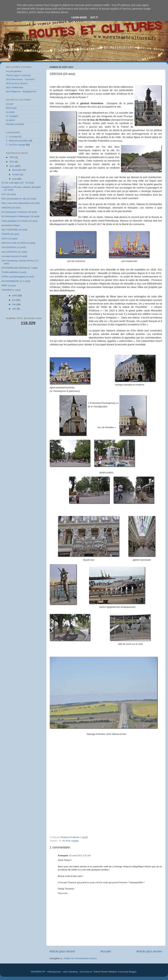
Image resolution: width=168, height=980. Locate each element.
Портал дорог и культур (18, 75)
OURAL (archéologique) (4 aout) (18, 277)
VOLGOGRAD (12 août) (14, 247)
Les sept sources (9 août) (14, 256)
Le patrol (10, 120)
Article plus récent (62, 951)
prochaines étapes (11, 225)
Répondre (63, 893)
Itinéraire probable (15, 124)
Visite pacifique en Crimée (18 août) (19, 221)
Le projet (10, 112)
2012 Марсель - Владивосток (21, 91)
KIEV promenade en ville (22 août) (19, 199)
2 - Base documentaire (17, 141)
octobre (16, 174)
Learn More (79, 18)
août (15, 179)
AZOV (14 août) (9, 239)
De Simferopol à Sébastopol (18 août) (20, 216)
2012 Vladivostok (15, 87)
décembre (17, 170)
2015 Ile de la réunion (17, 83)
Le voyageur (12, 116)
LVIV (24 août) (9, 194)
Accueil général (14, 71)
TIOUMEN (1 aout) (11, 290)
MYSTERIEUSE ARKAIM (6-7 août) (19, 268)
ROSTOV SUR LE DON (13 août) (18, 243)
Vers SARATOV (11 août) (14, 252)
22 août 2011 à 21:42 (80, 856)
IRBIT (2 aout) (9, 286)
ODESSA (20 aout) (11, 208)
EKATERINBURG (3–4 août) (16, 281)
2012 (12, 162)
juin (14, 300)
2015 (12, 157)
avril (15, 309)
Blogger (133, 972)
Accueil (106, 951)
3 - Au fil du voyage (69, 841)
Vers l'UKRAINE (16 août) (14, 230)
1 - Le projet (12, 137)
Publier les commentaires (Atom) (80, 958)
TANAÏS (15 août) (10, 234)
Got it (94, 18)
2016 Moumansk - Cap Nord (20, 79)
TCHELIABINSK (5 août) (14, 272)
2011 (12, 166)
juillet (15, 295)
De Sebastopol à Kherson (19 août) (19, 212)
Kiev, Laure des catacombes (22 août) (21, 203)
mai (14, 304)
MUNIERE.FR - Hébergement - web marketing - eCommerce (61, 972)
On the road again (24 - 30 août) (18, 183)
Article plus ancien (149, 951)
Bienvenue (11, 108)
